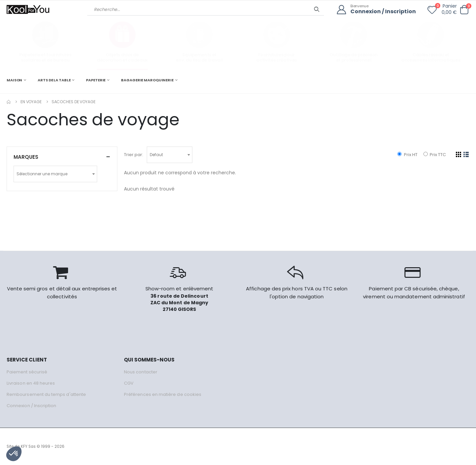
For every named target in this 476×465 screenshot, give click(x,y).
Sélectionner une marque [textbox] (42, 174)
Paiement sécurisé (27, 372)
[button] (464, 10)
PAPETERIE (96, 80)
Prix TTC (435, 155)
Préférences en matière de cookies (163, 394)
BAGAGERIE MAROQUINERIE (147, 80)
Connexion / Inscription (383, 12)
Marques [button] (26, 157)
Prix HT (407, 155)
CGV (129, 383)
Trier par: (134, 155)
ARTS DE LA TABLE (54, 80)
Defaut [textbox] (156, 155)
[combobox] (170, 155)
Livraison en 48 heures (31, 383)
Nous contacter (141, 372)
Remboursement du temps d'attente (46, 394)
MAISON (14, 80)
